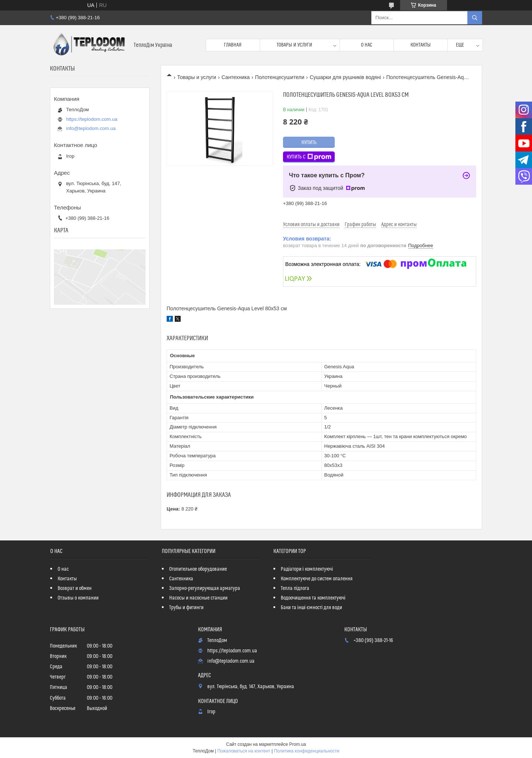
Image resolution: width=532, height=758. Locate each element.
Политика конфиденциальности (306, 751)
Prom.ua (298, 744)
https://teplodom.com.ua (92, 119)
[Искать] (475, 18)
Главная (233, 45)
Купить (309, 143)
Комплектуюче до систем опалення (317, 579)
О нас (367, 45)
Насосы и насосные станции (198, 598)
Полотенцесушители (279, 77)
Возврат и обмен (75, 588)
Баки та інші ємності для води (311, 608)
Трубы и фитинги (186, 608)
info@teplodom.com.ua (91, 128)
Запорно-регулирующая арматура (205, 588)
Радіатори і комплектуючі (307, 569)
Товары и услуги (294, 45)
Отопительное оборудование (198, 569)
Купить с (309, 157)
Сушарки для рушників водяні (345, 77)
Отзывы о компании (78, 598)
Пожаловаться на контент (244, 751)
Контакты (421, 45)
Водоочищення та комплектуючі (313, 598)
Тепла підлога (295, 588)
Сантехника (236, 77)
